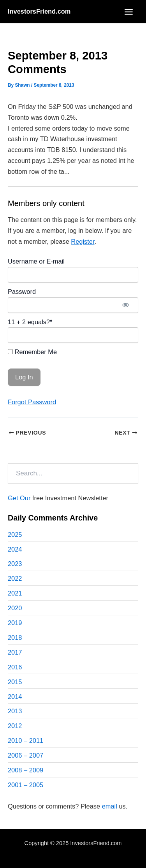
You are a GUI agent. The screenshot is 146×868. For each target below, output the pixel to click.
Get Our (19, 498)
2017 (15, 652)
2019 (15, 623)
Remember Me (32, 352)
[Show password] (126, 305)
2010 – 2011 (26, 741)
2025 (15, 534)
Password (22, 292)
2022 (15, 578)
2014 (15, 697)
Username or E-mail (36, 261)
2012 (15, 726)
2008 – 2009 (26, 770)
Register (83, 241)
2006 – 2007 (26, 755)
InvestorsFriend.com (39, 11)
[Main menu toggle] (128, 12)
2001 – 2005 (26, 785)
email (110, 806)
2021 (15, 593)
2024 (15, 549)
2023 (15, 564)
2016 (15, 667)
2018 (15, 637)
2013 (15, 711)
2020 (15, 608)
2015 (15, 682)
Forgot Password (32, 402)
